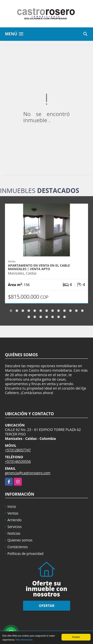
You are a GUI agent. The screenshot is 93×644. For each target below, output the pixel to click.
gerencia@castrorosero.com (28, 473)
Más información (24, 640)
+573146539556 (18, 461)
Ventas (13, 513)
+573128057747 (18, 450)
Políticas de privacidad (25, 554)
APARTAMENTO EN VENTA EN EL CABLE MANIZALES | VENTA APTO (39, 267)
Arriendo (15, 520)
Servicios (15, 527)
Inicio (12, 506)
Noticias (14, 533)
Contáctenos (18, 547)
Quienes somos (20, 540)
